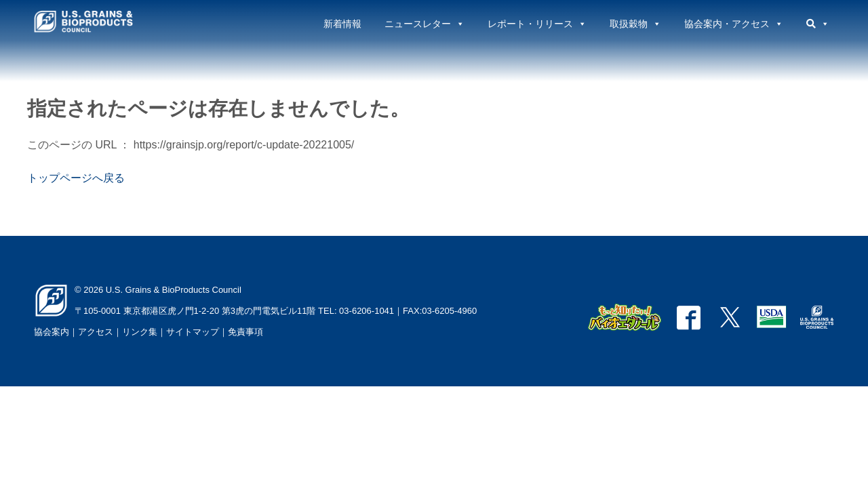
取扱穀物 (635, 24)
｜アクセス (91, 332)
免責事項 (245, 332)
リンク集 (140, 332)
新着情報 (342, 24)
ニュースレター (425, 24)
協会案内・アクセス (734, 24)
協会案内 (52, 332)
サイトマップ (193, 332)
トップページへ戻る (76, 178)
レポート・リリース (537, 24)
